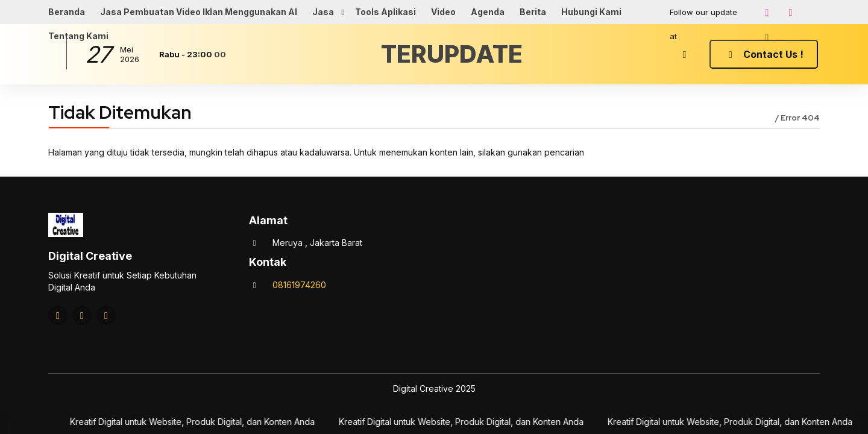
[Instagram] (767, 12)
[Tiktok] (767, 37)
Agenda (488, 12)
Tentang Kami (78, 36)
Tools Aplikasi (385, 12)
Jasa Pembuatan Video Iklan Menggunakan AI (199, 12)
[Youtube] (790, 12)
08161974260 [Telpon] (299, 285)
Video (443, 12)
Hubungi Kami (591, 12)
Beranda (67, 12)
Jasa (323, 12)
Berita (533, 12)
